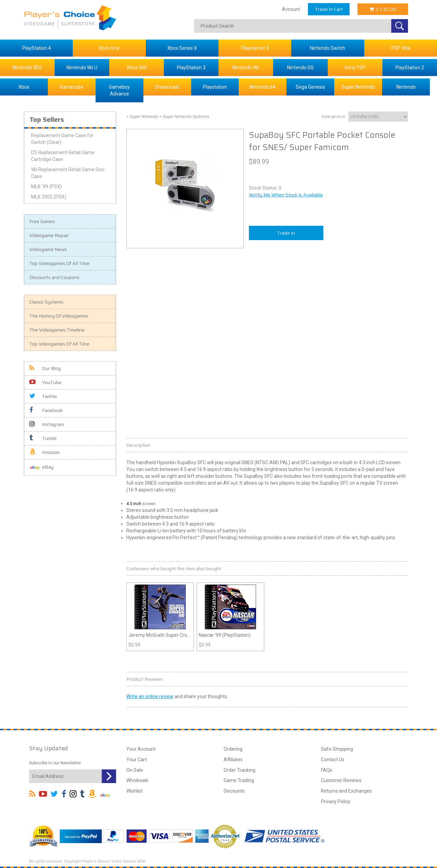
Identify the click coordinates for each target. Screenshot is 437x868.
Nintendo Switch (328, 48)
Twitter (43, 396)
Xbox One (109, 48)
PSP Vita (401, 48)
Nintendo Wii (246, 68)
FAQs (327, 770)
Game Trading (239, 780)
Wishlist (135, 791)
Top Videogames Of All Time (59, 263)
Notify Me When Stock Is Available (286, 195)
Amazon (45, 452)
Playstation (215, 87)
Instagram (47, 424)
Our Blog (45, 368)
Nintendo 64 (263, 87)
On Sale (135, 770)
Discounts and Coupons (54, 277)
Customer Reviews (341, 780)
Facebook (46, 410)
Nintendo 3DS (27, 68)
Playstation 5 (255, 48)
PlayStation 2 (410, 68)
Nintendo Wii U (82, 68)
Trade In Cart (329, 9)
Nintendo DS (300, 68)
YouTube (45, 382)
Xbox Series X (182, 48)
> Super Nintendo (142, 117)
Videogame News (48, 249)
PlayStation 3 (191, 68)
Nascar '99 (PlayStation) (225, 635)
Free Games (42, 221)
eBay (41, 467)
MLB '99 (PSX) (46, 187)
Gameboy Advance (119, 90)
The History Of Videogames (59, 316)
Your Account (141, 749)
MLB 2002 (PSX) (49, 197)
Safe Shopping (337, 749)
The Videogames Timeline (57, 330)
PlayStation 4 (37, 48)
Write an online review (150, 696)
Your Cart (137, 760)
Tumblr (43, 438)
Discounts (234, 791)
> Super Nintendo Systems (184, 117)
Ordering (233, 749)
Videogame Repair (49, 235)
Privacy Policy (336, 801)
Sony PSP (355, 68)
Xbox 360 (137, 68)
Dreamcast (167, 87)
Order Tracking (239, 770)
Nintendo (406, 87)
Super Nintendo (358, 87)
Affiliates (233, 760)
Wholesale (137, 780)
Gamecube (72, 87)
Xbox (24, 87)
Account (291, 9)
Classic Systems (46, 302)
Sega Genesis (310, 87)
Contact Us (333, 760)
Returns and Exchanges (346, 791)
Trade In (286, 233)
